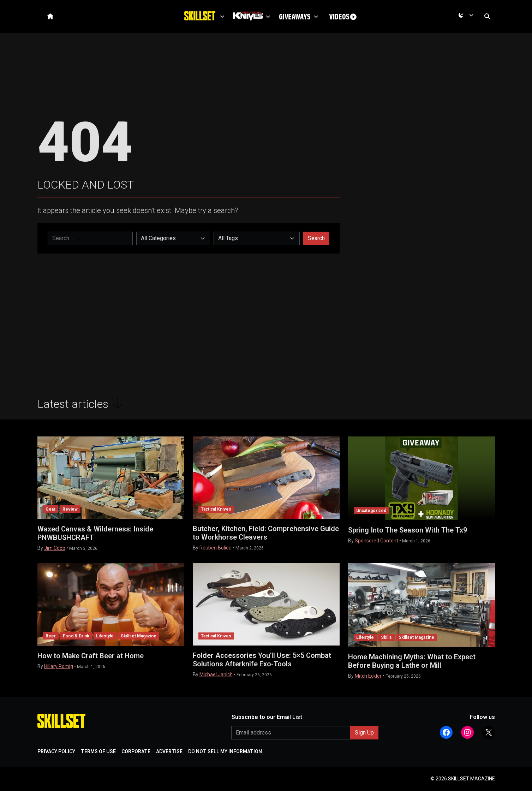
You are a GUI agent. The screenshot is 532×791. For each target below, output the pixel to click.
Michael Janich (216, 674)
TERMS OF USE (98, 751)
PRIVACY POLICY (56, 751)
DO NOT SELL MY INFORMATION (225, 751)
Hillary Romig (59, 666)
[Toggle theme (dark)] (467, 18)
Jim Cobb (55, 548)
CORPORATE (136, 751)
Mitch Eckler (368, 676)
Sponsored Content (376, 541)
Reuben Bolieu (216, 548)
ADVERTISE (169, 751)
